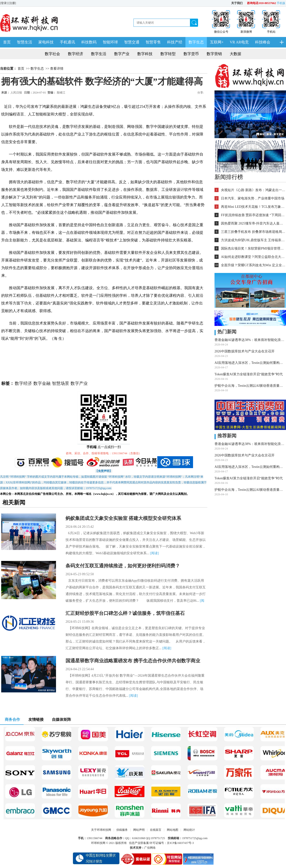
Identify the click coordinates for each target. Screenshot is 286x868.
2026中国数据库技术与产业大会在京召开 (245, 351)
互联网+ (217, 42)
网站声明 (139, 830)
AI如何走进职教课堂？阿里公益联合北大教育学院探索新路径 (253, 257)
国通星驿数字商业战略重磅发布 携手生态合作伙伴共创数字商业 (133, 661)
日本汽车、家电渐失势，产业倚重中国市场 (253, 198)
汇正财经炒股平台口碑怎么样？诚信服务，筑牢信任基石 (125, 613)
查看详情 (57, 69)
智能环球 (110, 42)
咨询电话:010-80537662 (261, 3)
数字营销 (214, 54)
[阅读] (154, 553)
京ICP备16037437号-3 (180, 843)
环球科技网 (98, 843)
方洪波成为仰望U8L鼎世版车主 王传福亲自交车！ (253, 240)
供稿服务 (122, 830)
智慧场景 (61, 383)
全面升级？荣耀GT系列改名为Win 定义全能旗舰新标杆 (253, 265)
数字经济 (76, 54)
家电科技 (46, 42)
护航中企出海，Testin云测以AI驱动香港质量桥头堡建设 (250, 386)
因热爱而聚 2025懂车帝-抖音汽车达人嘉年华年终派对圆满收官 (253, 223)
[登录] (4, 3)
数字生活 (99, 54)
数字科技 (145, 54)
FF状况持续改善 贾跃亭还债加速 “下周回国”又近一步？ (253, 215)
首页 (7, 42)
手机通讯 (67, 42)
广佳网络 (150, 848)
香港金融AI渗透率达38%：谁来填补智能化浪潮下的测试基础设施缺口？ (250, 340)
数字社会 (52, 54)
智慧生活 (25, 42)
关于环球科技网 (101, 830)
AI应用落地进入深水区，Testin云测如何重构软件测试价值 (250, 363)
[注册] (13, 3)
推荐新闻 (225, 436)
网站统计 (189, 830)
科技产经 (175, 42)
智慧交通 (132, 42)
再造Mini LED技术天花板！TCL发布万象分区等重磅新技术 (253, 207)
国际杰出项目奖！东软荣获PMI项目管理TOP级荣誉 (253, 248)
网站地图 (173, 830)
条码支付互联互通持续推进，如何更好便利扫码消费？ (123, 566)
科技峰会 (263, 42)
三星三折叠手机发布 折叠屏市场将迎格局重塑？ (253, 232)
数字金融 (42, 383)
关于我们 (237, 3)
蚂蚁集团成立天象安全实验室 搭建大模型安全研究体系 (123, 518)
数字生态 (196, 42)
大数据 (235, 54)
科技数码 (89, 42)
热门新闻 (225, 332)
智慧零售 (153, 42)
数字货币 (191, 54)
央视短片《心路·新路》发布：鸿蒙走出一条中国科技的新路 (253, 190)
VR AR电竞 (239, 42)
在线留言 (156, 830)
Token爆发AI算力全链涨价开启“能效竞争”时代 (249, 374)
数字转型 (168, 54)
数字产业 (122, 54)
